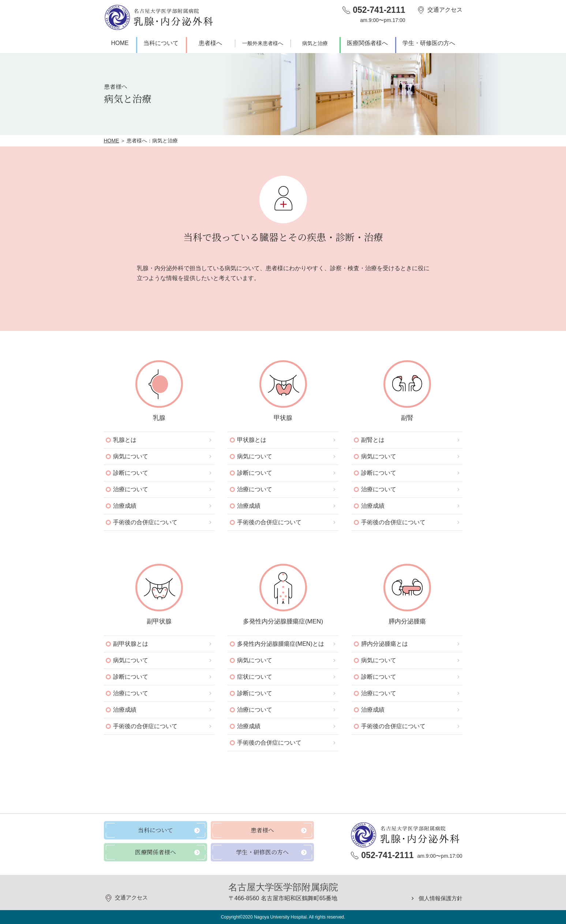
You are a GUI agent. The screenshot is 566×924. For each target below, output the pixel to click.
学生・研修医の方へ (429, 43)
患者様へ (210, 43)
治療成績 (125, 506)
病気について (131, 456)
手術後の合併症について (145, 522)
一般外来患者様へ (263, 43)
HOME (120, 43)
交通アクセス (445, 10)
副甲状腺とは (131, 644)
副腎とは (373, 440)
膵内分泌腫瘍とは (385, 644)
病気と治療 (315, 43)
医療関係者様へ (367, 43)
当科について (161, 43)
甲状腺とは (252, 440)
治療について (131, 489)
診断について (131, 473)
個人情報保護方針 (439, 898)
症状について (255, 677)
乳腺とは (125, 440)
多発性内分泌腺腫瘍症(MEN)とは (281, 644)
